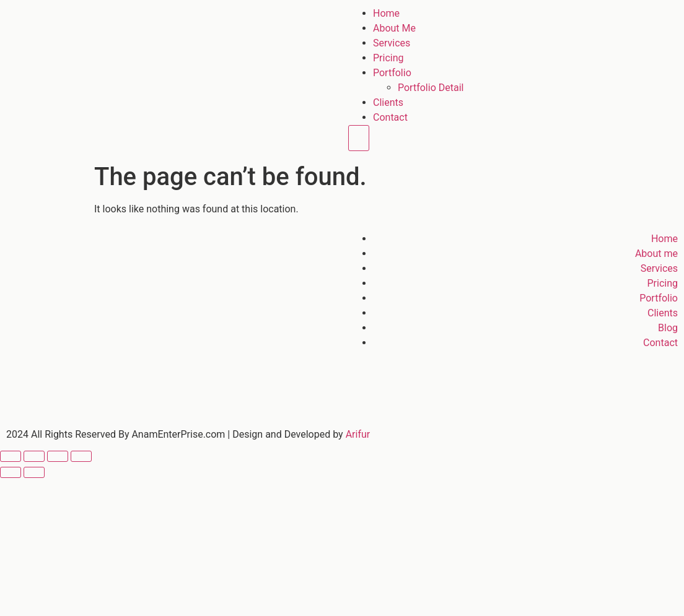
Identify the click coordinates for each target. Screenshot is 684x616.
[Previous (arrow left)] (11, 472)
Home (386, 13)
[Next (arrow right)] (34, 472)
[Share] (58, 456)
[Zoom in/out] (11, 456)
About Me (394, 28)
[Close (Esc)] (81, 456)
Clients (388, 102)
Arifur (358, 434)
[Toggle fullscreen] (34, 456)
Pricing (388, 58)
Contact (390, 117)
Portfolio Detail (431, 88)
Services (392, 43)
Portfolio (392, 73)
